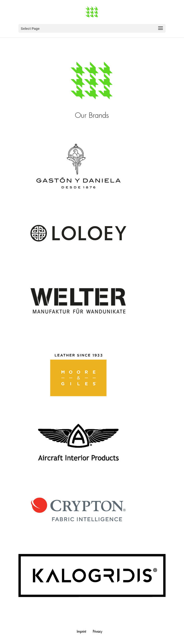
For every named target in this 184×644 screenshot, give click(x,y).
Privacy (97, 632)
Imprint (81, 632)
